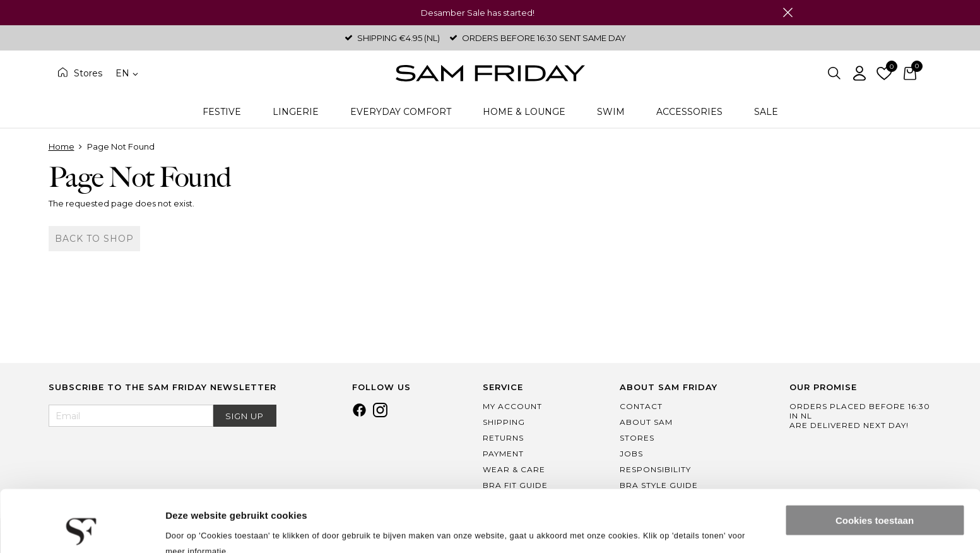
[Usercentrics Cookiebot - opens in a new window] (82, 528)
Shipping (504, 422)
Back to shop (94, 239)
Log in (859, 73)
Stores (88, 73)
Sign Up (245, 416)
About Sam (646, 422)
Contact (641, 406)
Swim (611, 112)
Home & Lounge (524, 112)
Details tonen (195, 528)
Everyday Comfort (401, 112)
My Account (512, 406)
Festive (222, 112)
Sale (766, 112)
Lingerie (296, 112)
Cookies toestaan (875, 462)
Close (788, 13)
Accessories (689, 112)
